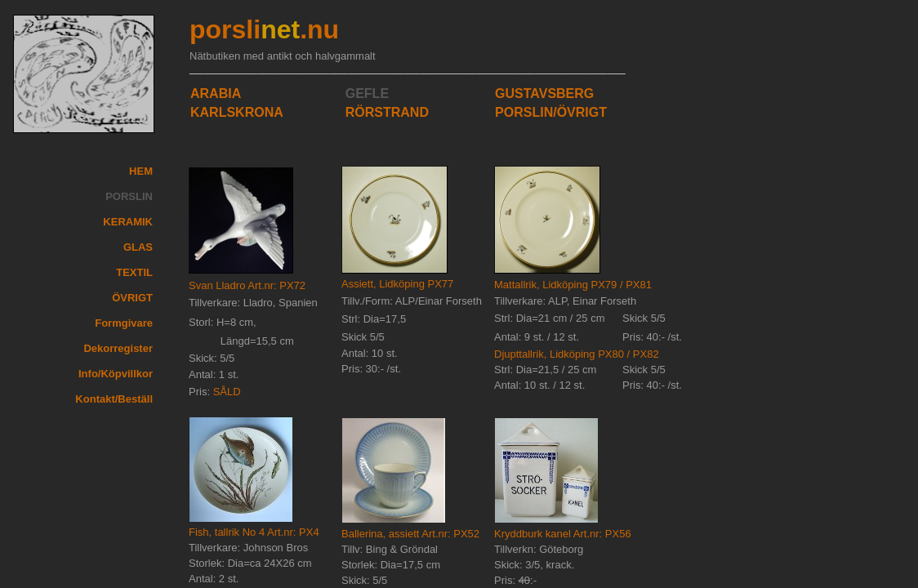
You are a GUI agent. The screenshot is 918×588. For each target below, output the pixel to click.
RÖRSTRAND (387, 112)
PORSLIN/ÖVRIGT (551, 112)
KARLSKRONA (237, 112)
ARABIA (216, 94)
